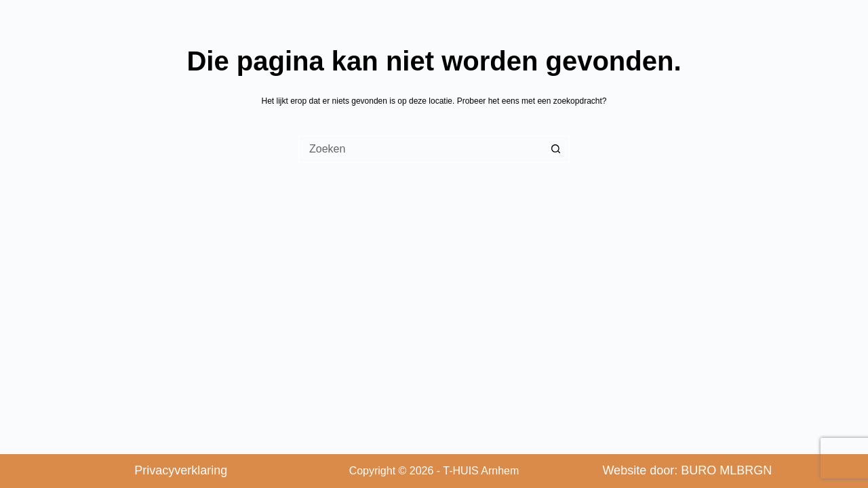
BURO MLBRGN (726, 470)
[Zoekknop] (556, 149)
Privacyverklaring (181, 470)
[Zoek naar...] (420, 149)
